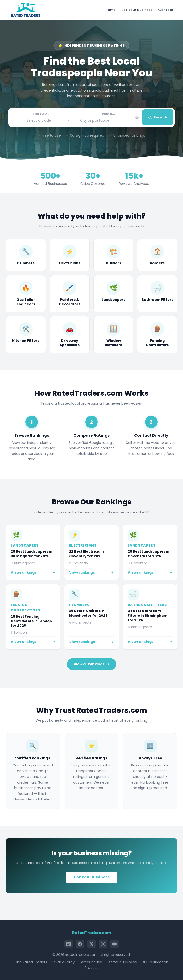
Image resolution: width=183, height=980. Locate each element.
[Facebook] (80, 944)
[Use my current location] (137, 117)
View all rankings (92, 664)
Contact (166, 10)
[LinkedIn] (69, 944)
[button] (42, 121)
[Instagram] (103, 944)
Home (110, 10)
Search (158, 117)
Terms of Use (91, 962)
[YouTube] (114, 944)
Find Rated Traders (31, 962)
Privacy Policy (63, 962)
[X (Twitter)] (91, 944)
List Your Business (137, 10)
